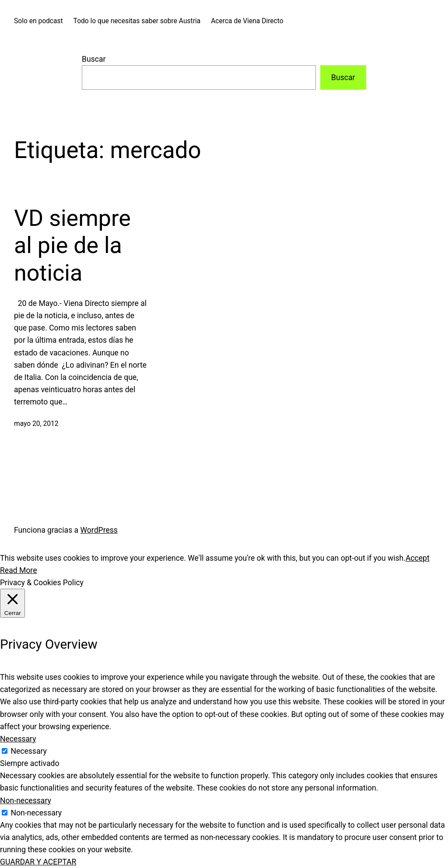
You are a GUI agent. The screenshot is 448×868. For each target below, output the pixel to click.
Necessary (29, 751)
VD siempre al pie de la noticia (72, 246)
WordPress (99, 530)
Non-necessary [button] (26, 801)
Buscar (94, 59)
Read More (18, 570)
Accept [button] (418, 558)
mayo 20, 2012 (36, 424)
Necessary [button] (18, 739)
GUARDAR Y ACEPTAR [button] (38, 862)
